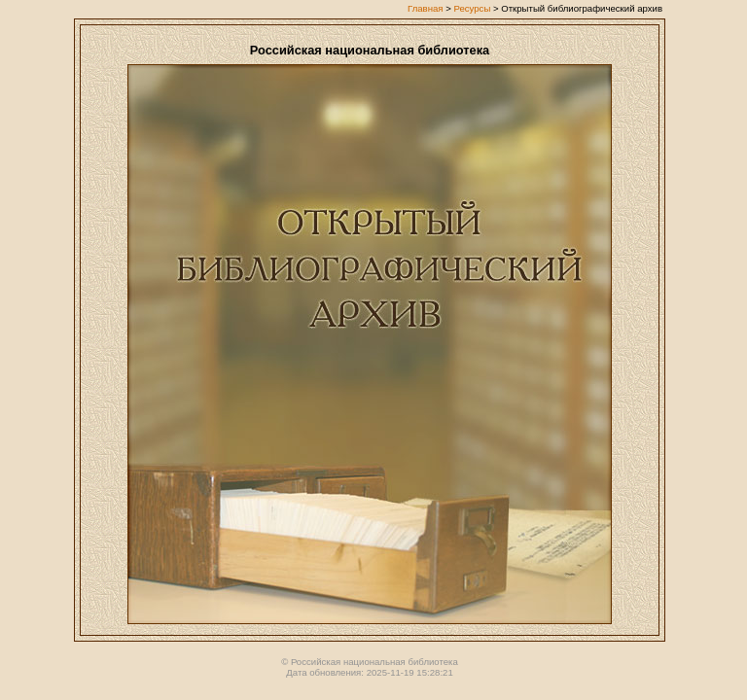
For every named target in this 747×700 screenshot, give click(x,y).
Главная (426, 8)
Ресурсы (472, 8)
